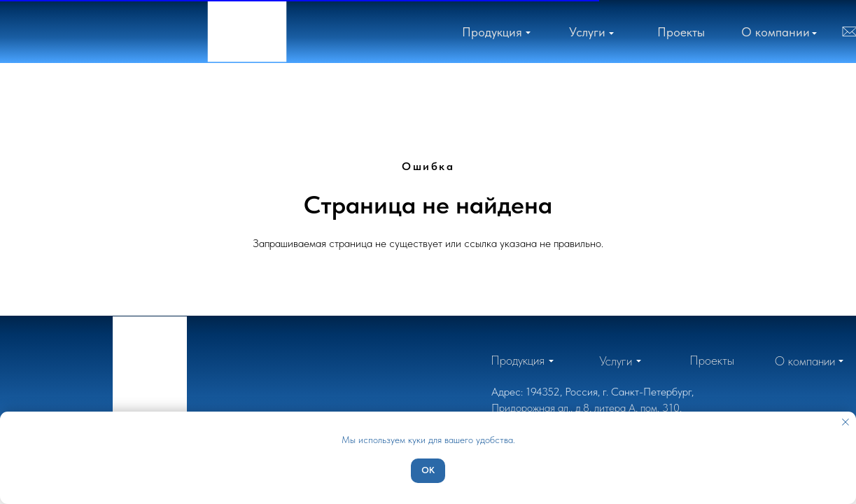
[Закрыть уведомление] (846, 422)
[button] (776, 32)
